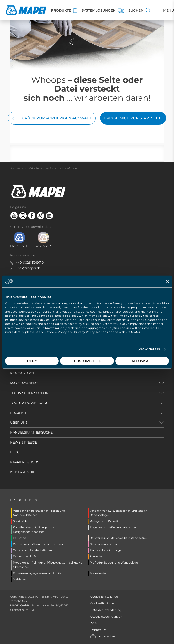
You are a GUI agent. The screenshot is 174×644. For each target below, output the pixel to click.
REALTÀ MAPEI (22, 373)
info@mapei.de (29, 268)
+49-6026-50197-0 (30, 263)
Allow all (142, 361)
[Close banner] (167, 281)
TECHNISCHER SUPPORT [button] (30, 393)
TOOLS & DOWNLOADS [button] (29, 403)
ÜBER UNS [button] (19, 423)
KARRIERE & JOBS (25, 462)
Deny (32, 361)
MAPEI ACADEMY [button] (24, 383)
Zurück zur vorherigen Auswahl (52, 118)
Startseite (17, 168)
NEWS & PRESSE (24, 442)
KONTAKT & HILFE (24, 472)
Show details (149, 349)
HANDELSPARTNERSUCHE (31, 432)
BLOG (15, 452)
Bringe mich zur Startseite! (133, 118)
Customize (87, 361)
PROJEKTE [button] (19, 413)
